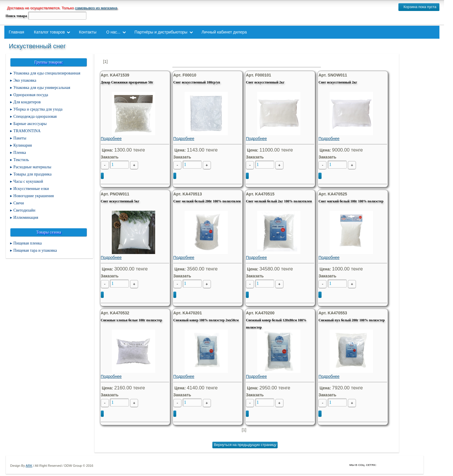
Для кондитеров (27, 102)
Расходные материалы (32, 167)
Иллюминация (26, 218)
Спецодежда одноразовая (35, 116)
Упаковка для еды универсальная (42, 88)
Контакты (88, 32)
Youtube (406, 465)
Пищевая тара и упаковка (35, 250)
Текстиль (21, 160)
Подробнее (134, 116)
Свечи (18, 203)
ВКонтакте (398, 465)
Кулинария (23, 145)
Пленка (20, 153)
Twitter (390, 465)
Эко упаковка (25, 80)
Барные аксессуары (30, 124)
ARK (29, 466)
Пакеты (20, 138)
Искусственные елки (31, 189)
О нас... (113, 32)
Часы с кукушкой (28, 181)
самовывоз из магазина (96, 8)
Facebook (382, 465)
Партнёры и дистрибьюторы (161, 32)
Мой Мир (415, 465)
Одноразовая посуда (31, 95)
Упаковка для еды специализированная (47, 73)
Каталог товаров (50, 32)
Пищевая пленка (27, 243)
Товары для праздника (32, 174)
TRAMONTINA (27, 131)
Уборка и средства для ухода (38, 109)
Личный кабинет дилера (224, 32)
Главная (16, 32)
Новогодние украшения (34, 196)
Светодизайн (24, 210)
